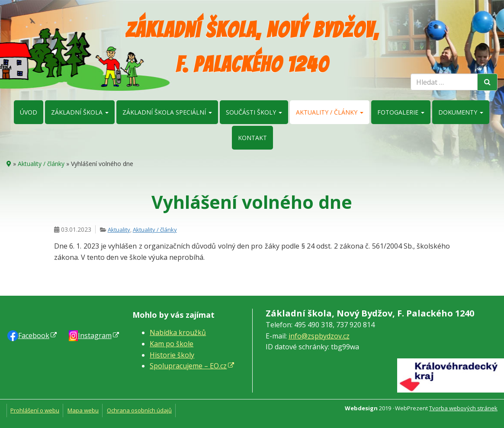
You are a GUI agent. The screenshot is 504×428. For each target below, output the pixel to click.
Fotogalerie (401, 112)
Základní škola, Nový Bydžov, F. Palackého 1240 (252, 47)
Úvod (29, 112)
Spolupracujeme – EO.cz (188, 366)
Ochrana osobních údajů (139, 410)
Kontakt (252, 138)
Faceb (34, 335)
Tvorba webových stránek (463, 408)
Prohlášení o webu (35, 410)
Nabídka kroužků (178, 332)
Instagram (95, 335)
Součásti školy (254, 112)
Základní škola (80, 112)
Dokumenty (461, 112)
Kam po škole (172, 344)
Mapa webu (83, 410)
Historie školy (172, 355)
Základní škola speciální (167, 112)
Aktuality (119, 230)
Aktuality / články (330, 112)
